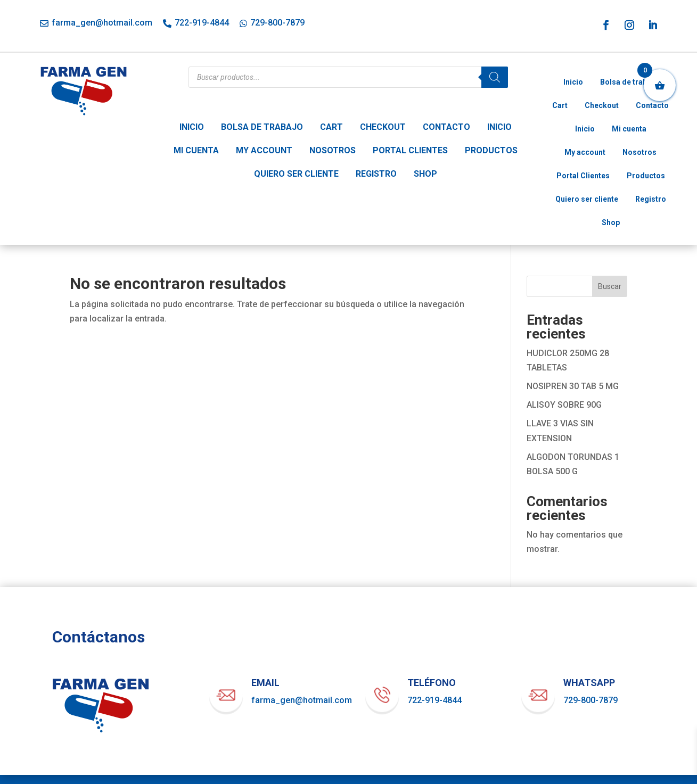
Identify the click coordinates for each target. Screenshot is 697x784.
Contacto (446, 127)
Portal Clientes (410, 150)
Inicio (192, 127)
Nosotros (333, 150)
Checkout (383, 127)
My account (264, 150)
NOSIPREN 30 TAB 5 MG (573, 386)
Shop (425, 174)
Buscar (610, 286)
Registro (376, 174)
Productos (491, 150)
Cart (331, 127)
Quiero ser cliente (296, 174)
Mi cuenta (196, 150)
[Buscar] (495, 77)
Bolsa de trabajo (262, 127)
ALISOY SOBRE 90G (564, 405)
